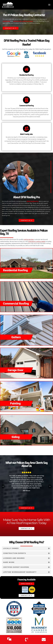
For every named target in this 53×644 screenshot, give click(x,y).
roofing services (29, 239)
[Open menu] (49, 5)
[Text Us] (9, 639)
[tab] (24, 505)
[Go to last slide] (3, 486)
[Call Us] (26, 639)
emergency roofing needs (37, 241)
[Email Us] (44, 639)
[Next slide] (50, 486)
